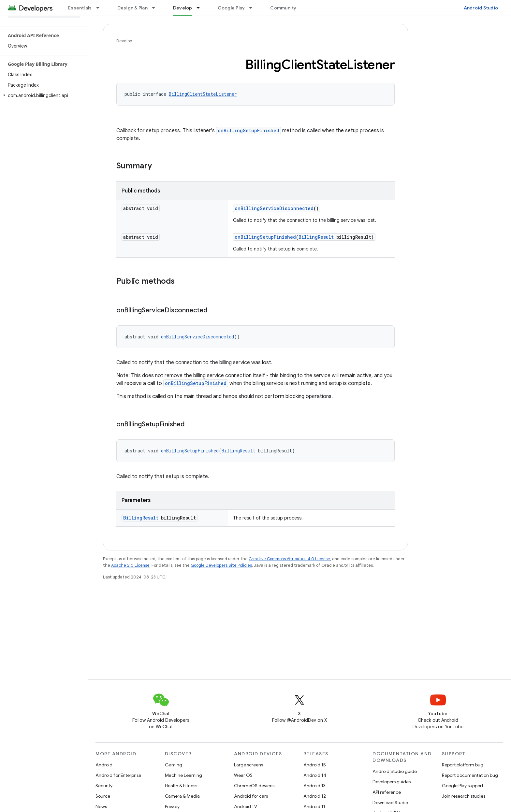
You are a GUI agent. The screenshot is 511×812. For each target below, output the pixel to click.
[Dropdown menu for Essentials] (101, 8)
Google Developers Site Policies (221, 565)
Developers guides (392, 782)
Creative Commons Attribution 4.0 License (289, 559)
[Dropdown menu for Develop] (201, 8)
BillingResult (316, 237)
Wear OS (243, 775)
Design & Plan (132, 8)
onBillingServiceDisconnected (274, 208)
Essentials (80, 8)
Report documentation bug (470, 775)
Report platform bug (463, 765)
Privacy (172, 806)
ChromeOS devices (254, 786)
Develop (124, 41)
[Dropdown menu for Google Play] (254, 8)
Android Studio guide (395, 771)
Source (103, 796)
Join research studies (464, 796)
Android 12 (315, 796)
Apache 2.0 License (130, 565)
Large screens (248, 765)
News (101, 806)
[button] (43, 95)
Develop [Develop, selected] (183, 8)
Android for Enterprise (118, 775)
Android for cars (251, 796)
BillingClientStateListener (203, 94)
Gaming (174, 765)
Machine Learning (183, 775)
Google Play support (463, 786)
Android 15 (315, 765)
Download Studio (390, 803)
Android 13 (314, 786)
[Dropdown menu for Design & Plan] (156, 8)
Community (283, 8)
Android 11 (314, 806)
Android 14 (315, 775)
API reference (387, 792)
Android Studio (481, 8)
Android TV (246, 806)
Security (104, 786)
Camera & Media (182, 796)
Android (104, 765)
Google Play (231, 8)
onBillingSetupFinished (248, 130)
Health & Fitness (181, 786)
